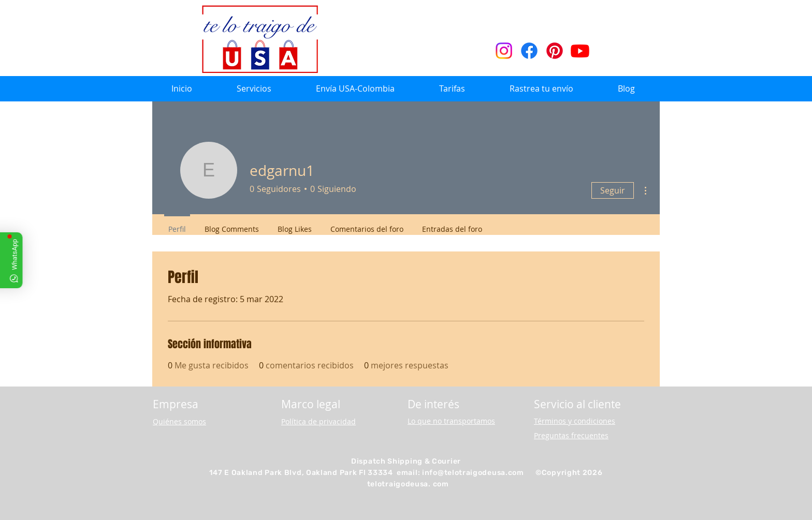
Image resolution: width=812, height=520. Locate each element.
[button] (254, 89)
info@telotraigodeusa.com (473, 473)
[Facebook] (529, 51)
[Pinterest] (555, 51)
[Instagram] (504, 51)
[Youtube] (580, 51)
